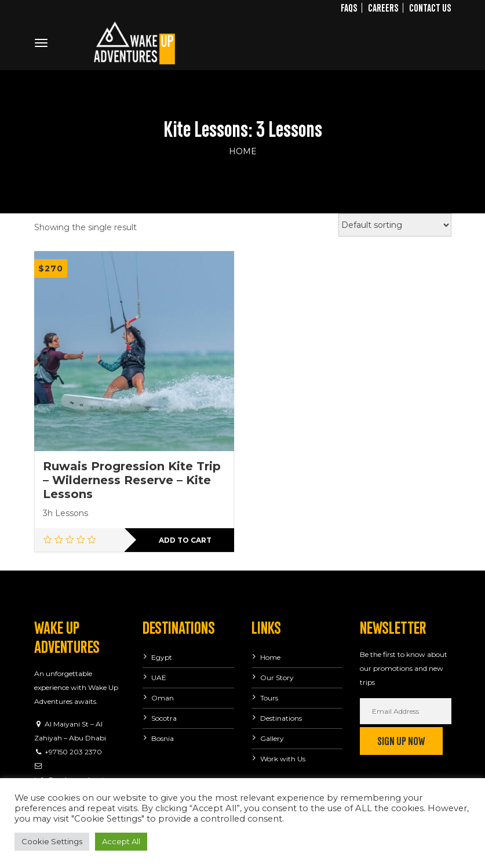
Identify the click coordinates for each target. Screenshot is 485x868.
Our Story (277, 678)
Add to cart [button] (185, 540)
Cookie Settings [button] (52, 841)
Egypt (162, 657)
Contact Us (430, 7)
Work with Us (283, 759)
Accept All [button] (121, 841)
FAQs (349, 7)
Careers (383, 7)
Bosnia (163, 738)
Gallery (272, 738)
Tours (269, 698)
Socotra (164, 718)
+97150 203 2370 (73, 752)
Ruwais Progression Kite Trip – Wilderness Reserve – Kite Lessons (132, 480)
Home (243, 151)
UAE (159, 678)
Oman (163, 698)
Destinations (281, 718)
